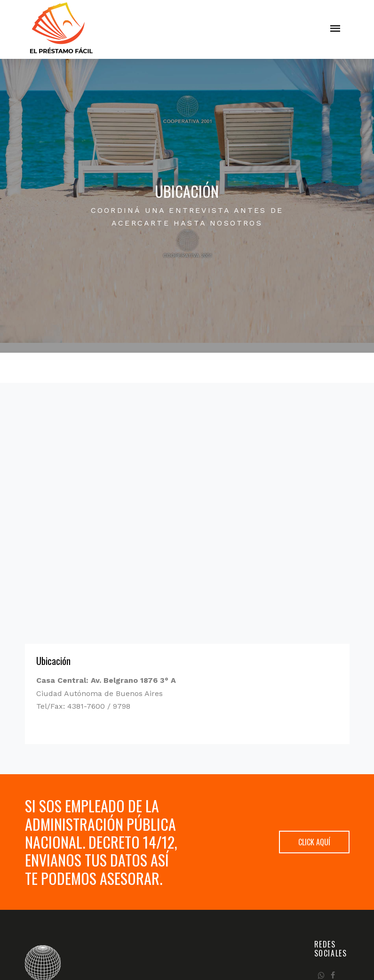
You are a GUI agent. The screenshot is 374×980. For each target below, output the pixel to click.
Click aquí (314, 842)
